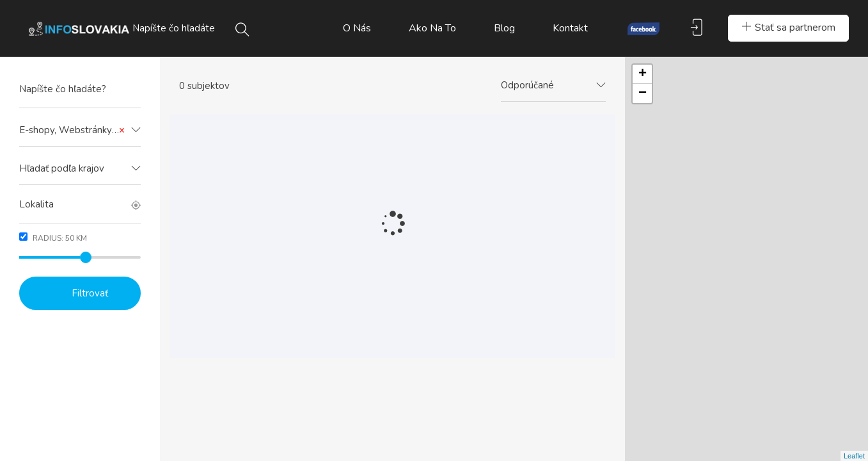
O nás (357, 28)
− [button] (643, 93)
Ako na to (432, 28)
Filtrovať (90, 293)
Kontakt (570, 28)
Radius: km (53, 238)
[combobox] (80, 131)
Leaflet (854, 456)
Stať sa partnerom (788, 28)
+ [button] (643, 74)
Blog (504, 28)
